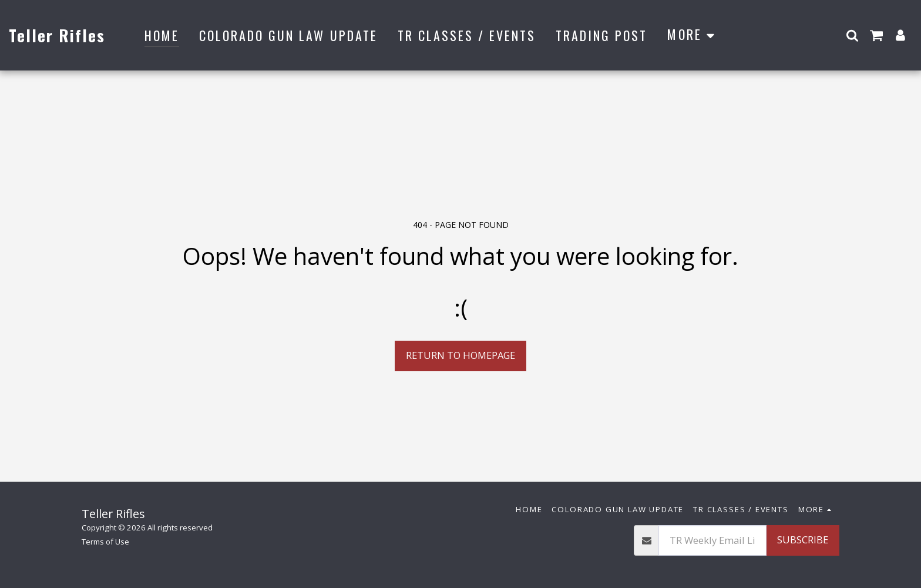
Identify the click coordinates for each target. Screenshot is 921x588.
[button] (852, 35)
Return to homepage (460, 355)
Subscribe (803, 540)
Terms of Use (105, 542)
